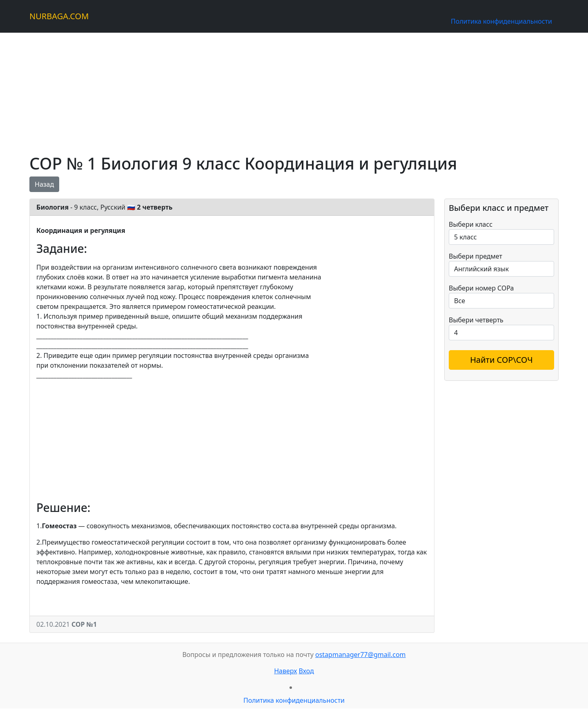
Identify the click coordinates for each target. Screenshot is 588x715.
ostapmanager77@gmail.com (361, 655)
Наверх (285, 671)
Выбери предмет (476, 256)
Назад (44, 184)
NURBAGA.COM (59, 16)
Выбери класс (471, 224)
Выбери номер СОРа (481, 288)
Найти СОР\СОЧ (501, 360)
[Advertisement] (274, 90)
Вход (306, 671)
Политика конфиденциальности (501, 21)
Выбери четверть (476, 320)
